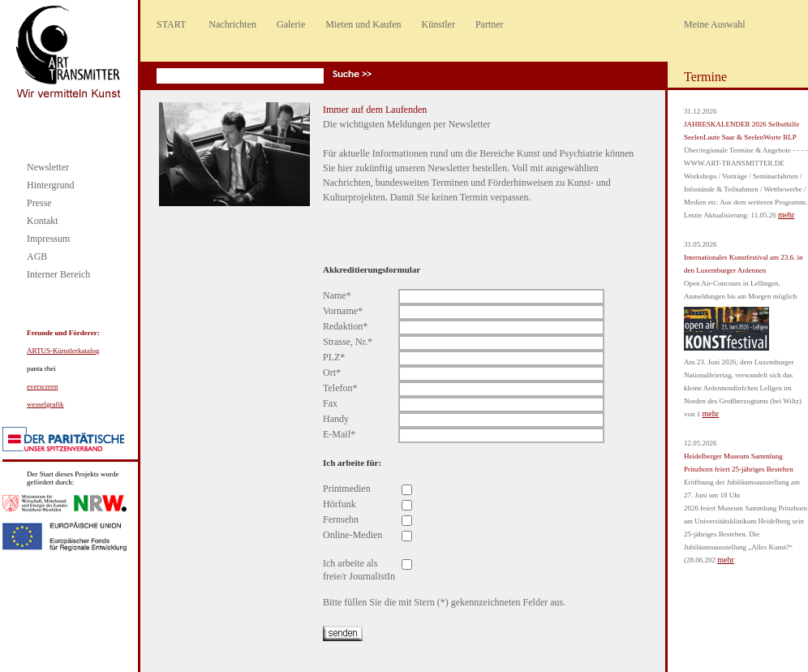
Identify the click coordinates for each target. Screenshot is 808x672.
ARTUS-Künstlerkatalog (63, 351)
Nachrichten (232, 24)
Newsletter (48, 167)
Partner (490, 24)
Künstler (438, 24)
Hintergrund (50, 185)
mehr (787, 215)
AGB (37, 256)
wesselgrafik (45, 404)
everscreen (42, 386)
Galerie (291, 24)
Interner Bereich (58, 274)
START (171, 24)
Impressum (48, 239)
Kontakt (43, 221)
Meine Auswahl (715, 24)
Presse (39, 203)
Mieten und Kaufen (363, 24)
